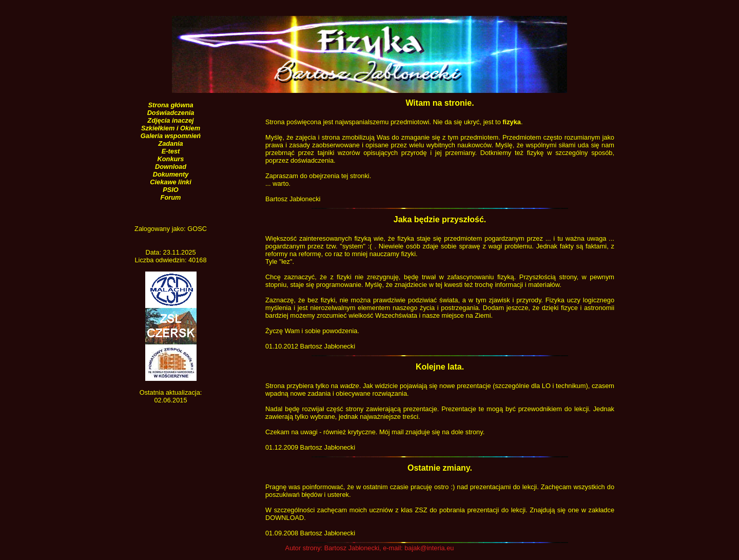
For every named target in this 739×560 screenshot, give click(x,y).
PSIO (171, 190)
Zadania (170, 143)
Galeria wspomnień (171, 136)
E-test (171, 151)
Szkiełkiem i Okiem (171, 128)
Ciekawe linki (170, 182)
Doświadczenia (171, 113)
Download (171, 167)
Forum (171, 197)
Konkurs (171, 159)
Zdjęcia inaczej (170, 120)
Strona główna (170, 105)
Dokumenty (171, 174)
